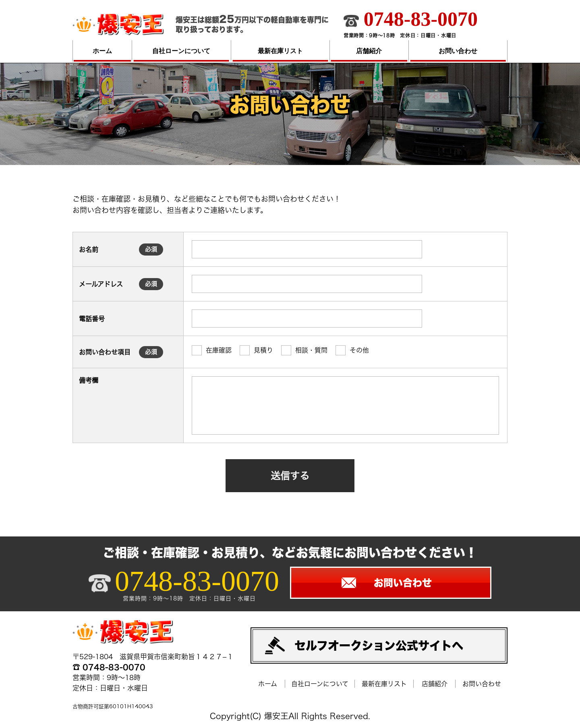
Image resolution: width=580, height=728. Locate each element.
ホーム (102, 51)
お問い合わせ (458, 51)
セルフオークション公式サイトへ (379, 646)
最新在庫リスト (280, 51)
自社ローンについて (181, 51)
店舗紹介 (369, 51)
